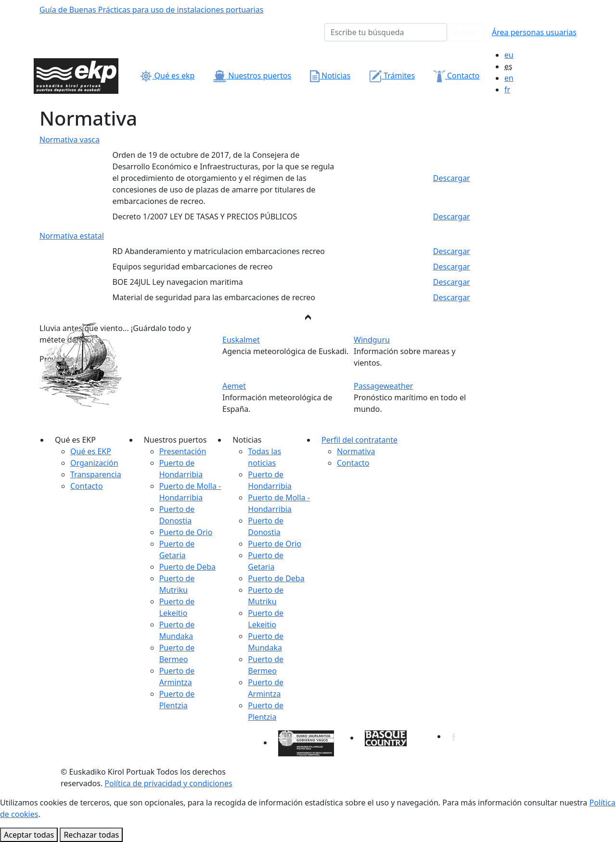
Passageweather (383, 386)
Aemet (234, 386)
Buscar (466, 32)
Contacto (457, 76)
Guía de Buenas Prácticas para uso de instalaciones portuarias (151, 10)
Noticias (330, 76)
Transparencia (96, 474)
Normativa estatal (72, 236)
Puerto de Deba (187, 567)
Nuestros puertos (252, 76)
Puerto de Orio (186, 532)
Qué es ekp (167, 76)
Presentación (183, 451)
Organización (94, 463)
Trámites (392, 76)
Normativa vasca (70, 140)
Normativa (356, 451)
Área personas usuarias (534, 32)
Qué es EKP (91, 451)
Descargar (452, 178)
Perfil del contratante (359, 440)
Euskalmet (241, 340)
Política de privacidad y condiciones (168, 783)
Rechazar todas (91, 835)
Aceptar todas (29, 835)
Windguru (372, 340)
